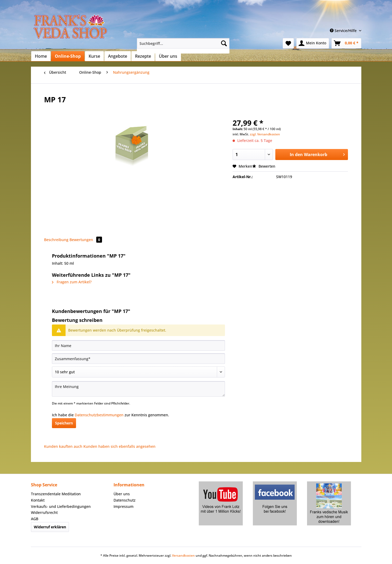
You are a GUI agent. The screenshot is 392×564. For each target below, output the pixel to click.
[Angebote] (118, 56)
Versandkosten (183, 555)
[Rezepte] (143, 56)
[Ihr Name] (138, 345)
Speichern (64, 423)
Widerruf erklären (50, 527)
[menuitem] (183, 46)
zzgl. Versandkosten (265, 134)
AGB (35, 519)
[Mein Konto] (313, 43)
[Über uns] (168, 56)
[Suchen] (224, 43)
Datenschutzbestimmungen (99, 415)
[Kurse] (94, 56)
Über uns (122, 494)
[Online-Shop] (68, 56)
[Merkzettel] (288, 43)
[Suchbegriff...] (183, 43)
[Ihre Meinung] (138, 389)
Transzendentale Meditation (56, 494)
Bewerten (264, 166)
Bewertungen (86, 240)
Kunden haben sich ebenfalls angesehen (119, 446)
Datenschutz (125, 500)
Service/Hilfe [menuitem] (344, 31)
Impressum (123, 506)
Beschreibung (56, 240)
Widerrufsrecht (44, 512)
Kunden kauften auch (63, 446)
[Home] (41, 56)
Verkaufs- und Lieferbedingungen (61, 506)
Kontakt (38, 500)
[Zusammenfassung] (138, 359)
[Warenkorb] (346, 43)
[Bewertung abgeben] (138, 372)
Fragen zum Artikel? (72, 282)
